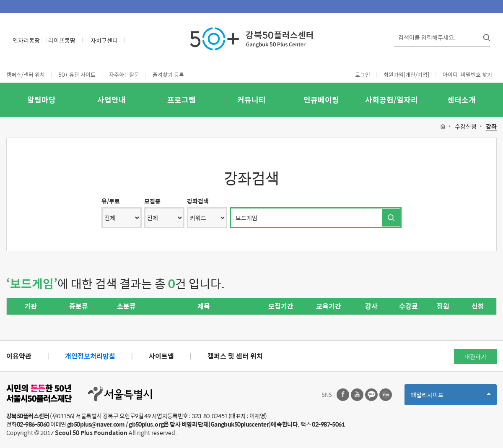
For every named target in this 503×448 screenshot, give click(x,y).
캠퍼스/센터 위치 (26, 74)
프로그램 (181, 100)
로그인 (363, 74)
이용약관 (19, 356)
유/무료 (111, 201)
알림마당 (41, 100)
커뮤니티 (251, 100)
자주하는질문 (124, 74)
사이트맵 (161, 356)
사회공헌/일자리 (392, 100)
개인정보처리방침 (90, 356)
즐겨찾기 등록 (168, 74)
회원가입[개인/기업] (406, 74)
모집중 (152, 201)
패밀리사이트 (451, 397)
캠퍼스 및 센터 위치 (235, 356)
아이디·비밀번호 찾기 (467, 74)
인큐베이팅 (321, 100)
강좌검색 (198, 201)
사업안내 (111, 100)
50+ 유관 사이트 (77, 74)
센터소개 (462, 100)
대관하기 (475, 357)
